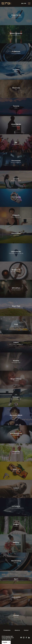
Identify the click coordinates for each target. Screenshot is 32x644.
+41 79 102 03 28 (6, 639)
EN (22, 3)
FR (25, 3)
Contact (26, 630)
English (5, 642)
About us (17, 630)
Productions (7, 630)
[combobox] (6, 642)
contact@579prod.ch (8, 638)
